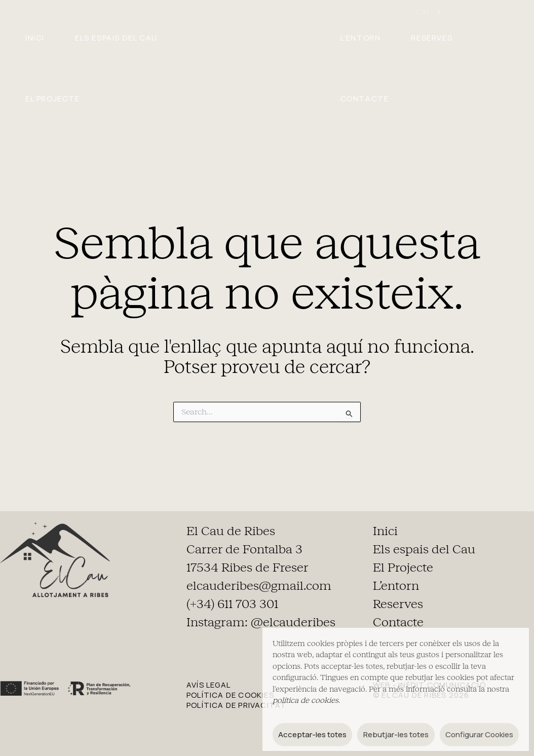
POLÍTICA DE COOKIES (230, 695)
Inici (35, 38)
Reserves (432, 38)
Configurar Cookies (479, 734)
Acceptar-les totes (312, 734)
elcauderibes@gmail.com (259, 586)
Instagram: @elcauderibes (261, 622)
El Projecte (53, 99)
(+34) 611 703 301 (232, 604)
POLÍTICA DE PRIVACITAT (236, 705)
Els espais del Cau (116, 38)
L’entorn (361, 38)
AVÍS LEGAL (208, 685)
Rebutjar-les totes (396, 734)
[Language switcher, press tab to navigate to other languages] (429, 11)
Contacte (365, 99)
